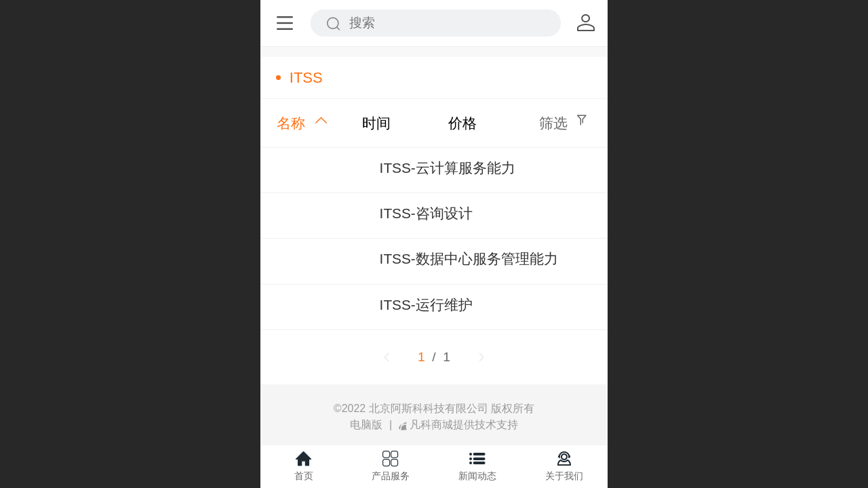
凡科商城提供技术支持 (458, 425)
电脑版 (366, 425)
